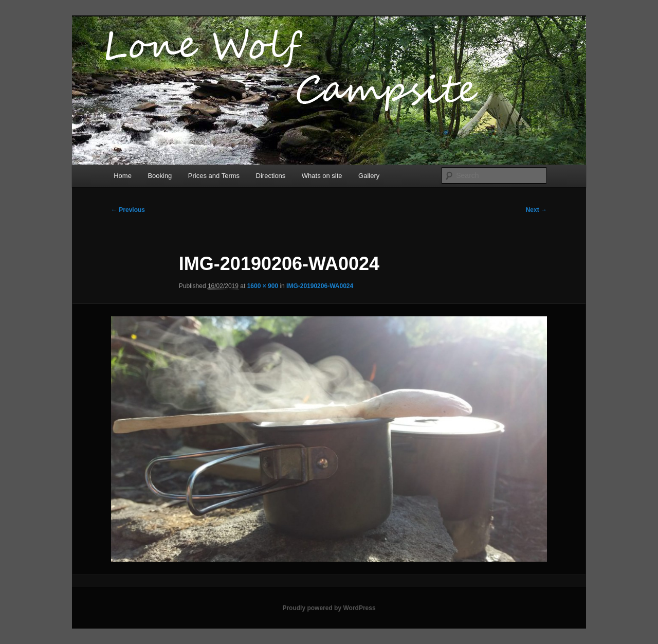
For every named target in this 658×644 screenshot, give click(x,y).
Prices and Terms (214, 176)
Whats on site (322, 176)
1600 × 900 (263, 286)
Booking (160, 176)
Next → (536, 210)
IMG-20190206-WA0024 (320, 286)
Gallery (369, 176)
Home (123, 176)
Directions (271, 176)
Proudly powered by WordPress (329, 608)
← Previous (128, 210)
